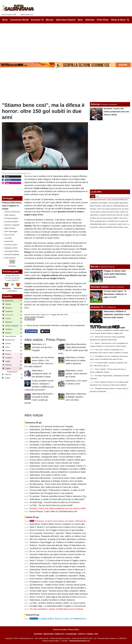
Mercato (94, 267)
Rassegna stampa (99, 287)
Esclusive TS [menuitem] (37, 20)
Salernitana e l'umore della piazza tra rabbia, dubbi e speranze (76, 360)
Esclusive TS (97, 307)
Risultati (12, 266)
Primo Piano (36, 315)
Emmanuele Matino (11, 218)
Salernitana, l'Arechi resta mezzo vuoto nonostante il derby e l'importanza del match (67, 466)
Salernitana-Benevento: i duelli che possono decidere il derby (57, 564)
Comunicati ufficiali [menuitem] (19, 20)
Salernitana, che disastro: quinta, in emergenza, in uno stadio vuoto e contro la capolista (69, 429)
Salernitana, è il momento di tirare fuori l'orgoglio (42, 347)
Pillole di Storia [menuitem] (118, 20)
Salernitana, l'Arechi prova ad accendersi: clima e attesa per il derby (60, 570)
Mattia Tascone (10, 228)
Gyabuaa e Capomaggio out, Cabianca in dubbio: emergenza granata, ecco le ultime (68, 542)
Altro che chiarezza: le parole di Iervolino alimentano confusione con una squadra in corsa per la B (74, 539)
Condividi (31, 331)
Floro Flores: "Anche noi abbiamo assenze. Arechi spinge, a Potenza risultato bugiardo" (69, 573)
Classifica (7, 296)
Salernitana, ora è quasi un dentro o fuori (48, 475)
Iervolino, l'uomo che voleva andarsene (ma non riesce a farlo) (58, 508)
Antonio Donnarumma (12, 212)
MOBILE (90, 634)
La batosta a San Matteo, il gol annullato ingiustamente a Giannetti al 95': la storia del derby (71, 445)
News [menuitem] (80, 20)
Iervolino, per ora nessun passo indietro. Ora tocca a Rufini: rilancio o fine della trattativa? (70, 439)
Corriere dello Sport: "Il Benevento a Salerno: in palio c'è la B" (57, 490)
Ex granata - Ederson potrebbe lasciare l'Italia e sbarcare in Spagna (60, 496)
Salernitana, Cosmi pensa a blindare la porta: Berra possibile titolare (60, 588)
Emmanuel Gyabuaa (12, 254)
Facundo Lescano (11, 245)
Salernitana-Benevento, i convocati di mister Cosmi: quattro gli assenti (61, 478)
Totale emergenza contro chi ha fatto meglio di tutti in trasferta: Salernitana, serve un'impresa (71, 567)
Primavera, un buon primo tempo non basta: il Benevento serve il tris (63, 521)
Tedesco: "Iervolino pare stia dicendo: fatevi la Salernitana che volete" (61, 545)
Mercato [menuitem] (50, 20)
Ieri (97, 196)
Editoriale (95, 104)
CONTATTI (82, 634)
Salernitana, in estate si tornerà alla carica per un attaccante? (57, 499)
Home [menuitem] (5, 20)
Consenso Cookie (60, 630)
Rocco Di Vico (10, 235)
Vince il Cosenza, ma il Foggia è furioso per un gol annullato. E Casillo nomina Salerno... (69, 530)
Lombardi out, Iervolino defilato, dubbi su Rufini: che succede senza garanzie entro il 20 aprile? (72, 548)
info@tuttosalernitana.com (79, 641)
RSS (96, 634)
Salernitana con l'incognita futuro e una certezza (51, 493)
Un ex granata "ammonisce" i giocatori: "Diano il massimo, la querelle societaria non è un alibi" (72, 533)
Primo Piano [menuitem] (103, 20)
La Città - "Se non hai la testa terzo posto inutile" (51, 505)
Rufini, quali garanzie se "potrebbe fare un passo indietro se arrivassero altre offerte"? (68, 436)
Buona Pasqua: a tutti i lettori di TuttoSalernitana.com (53, 511)
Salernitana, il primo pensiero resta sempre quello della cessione (59, 594)
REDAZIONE (48, 634)
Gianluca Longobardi (12, 225)
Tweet (45, 331)
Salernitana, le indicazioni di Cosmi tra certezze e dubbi (55, 557)
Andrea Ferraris (10, 258)
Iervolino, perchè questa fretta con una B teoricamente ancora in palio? (61, 448)
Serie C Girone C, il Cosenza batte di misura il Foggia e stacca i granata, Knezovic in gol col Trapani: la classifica (80, 560)
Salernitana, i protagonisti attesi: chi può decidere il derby (42, 374)
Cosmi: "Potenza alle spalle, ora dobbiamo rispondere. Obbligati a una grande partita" (68, 576)
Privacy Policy (74, 630)
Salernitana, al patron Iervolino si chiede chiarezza (52, 600)
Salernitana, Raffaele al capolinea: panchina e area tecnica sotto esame (117, 314)
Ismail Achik (9, 241)
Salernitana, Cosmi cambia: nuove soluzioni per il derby (76, 374)
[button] (12, 262)
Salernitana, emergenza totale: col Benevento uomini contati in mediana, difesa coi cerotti (70, 454)
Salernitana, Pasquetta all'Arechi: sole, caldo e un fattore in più (58, 536)
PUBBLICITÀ (59, 634)
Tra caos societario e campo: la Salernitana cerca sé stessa (56, 609)
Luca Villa (8, 238)
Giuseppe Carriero (11, 248)
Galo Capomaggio (11, 231)
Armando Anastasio (11, 222)
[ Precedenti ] (12, 291)
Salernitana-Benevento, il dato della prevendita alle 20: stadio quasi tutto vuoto (65, 433)
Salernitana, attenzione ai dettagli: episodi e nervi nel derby (76, 397)
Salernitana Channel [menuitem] (66, 20)
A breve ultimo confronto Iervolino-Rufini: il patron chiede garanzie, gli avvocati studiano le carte (72, 460)
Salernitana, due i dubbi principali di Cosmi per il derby (54, 487)
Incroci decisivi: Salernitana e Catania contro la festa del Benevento (60, 579)
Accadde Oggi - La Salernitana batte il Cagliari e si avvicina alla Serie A (61, 606)
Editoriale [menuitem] (90, 20)
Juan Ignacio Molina (12, 251)
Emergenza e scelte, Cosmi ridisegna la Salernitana (53, 582)
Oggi (93, 196)
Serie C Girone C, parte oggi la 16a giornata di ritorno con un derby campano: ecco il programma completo (78, 597)
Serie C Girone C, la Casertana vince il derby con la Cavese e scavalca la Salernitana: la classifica (74, 527)
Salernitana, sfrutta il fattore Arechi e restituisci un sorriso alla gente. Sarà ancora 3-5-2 (69, 524)
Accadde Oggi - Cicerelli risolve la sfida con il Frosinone (55, 502)
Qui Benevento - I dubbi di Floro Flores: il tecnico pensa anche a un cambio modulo (67, 585)
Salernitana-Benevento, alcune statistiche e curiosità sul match (58, 472)
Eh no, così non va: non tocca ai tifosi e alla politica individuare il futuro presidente (66, 551)
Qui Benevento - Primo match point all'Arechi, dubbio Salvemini (58, 484)
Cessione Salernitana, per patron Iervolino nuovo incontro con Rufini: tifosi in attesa (67, 554)
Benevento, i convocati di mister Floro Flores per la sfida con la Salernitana (63, 442)
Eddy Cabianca (10, 215)
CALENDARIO (71, 634)
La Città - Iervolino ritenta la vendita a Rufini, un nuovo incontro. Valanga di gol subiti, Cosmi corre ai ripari (77, 603)
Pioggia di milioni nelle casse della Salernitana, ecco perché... (115, 274)
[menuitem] (128, 20)
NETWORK (38, 634)
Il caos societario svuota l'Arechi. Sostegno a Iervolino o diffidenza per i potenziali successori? (72, 469)
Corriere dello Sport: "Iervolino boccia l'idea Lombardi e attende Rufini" (61, 591)
